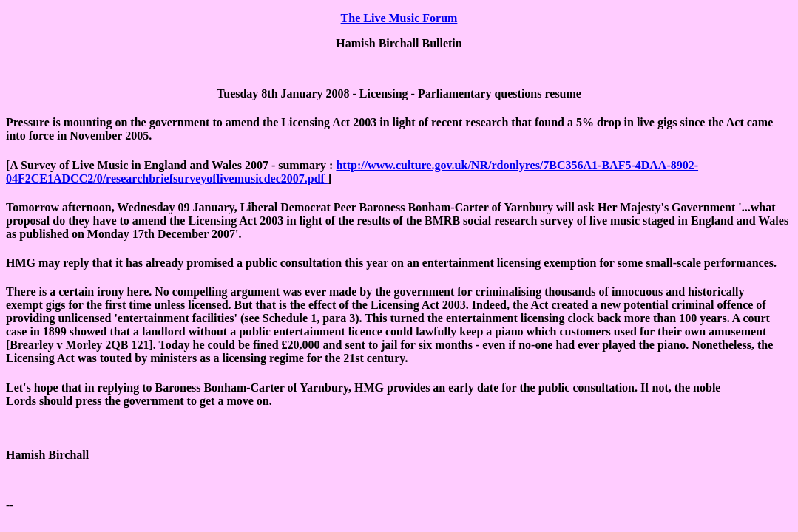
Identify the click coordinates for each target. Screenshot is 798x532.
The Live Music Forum (399, 18)
